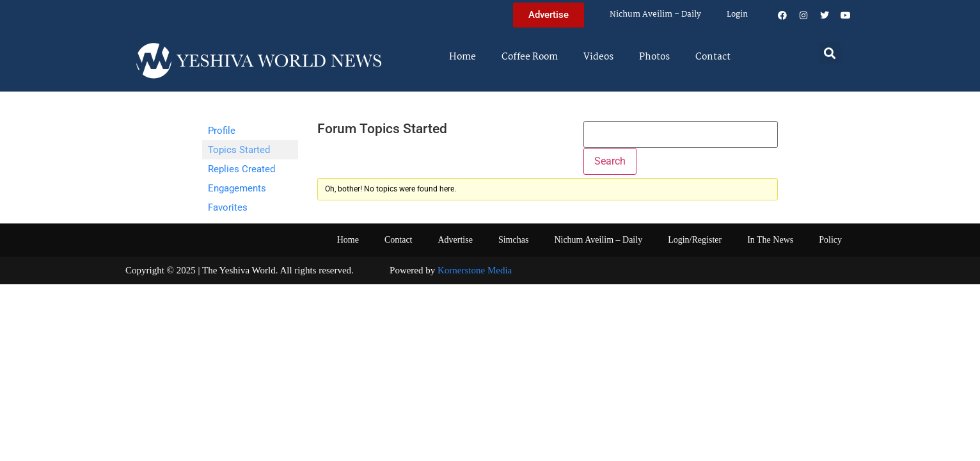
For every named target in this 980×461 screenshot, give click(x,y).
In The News (770, 240)
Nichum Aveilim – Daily (655, 14)
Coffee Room (530, 57)
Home (462, 57)
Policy (830, 240)
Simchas (513, 240)
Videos (598, 57)
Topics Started (239, 150)
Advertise (455, 240)
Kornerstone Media (475, 270)
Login (737, 14)
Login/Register (695, 240)
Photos (654, 57)
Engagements (237, 188)
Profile (222, 131)
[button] (830, 53)
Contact (713, 57)
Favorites (228, 207)
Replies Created (241, 169)
